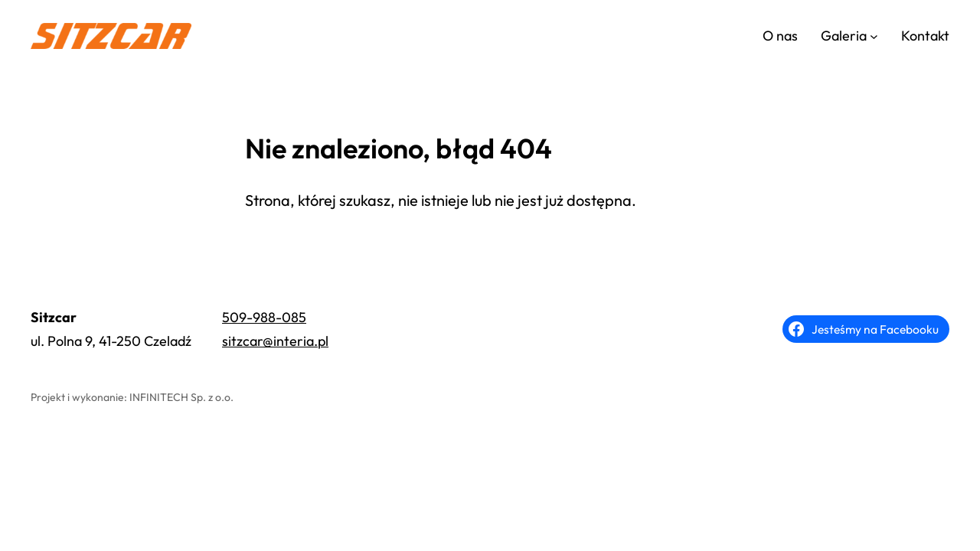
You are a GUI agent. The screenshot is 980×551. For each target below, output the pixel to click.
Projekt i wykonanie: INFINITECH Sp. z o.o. (132, 397)
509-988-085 (264, 317)
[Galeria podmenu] (874, 36)
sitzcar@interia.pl (275, 341)
